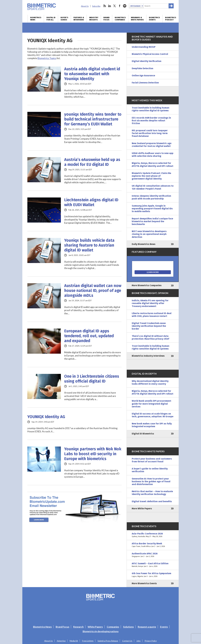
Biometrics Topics (47, 58)
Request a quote (147, 627)
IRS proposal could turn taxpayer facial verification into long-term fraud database (150, 133)
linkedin (110, 6)
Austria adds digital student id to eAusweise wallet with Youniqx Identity (92, 74)
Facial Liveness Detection (145, 83)
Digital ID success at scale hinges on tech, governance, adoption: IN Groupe (153, 415)
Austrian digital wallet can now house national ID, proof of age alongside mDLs (93, 291)
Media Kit (74, 641)
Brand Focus (107, 19)
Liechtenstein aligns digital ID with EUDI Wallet (91, 202)
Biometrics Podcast (171, 19)
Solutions (128, 627)
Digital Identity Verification (147, 61)
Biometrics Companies (120, 19)
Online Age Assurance (143, 76)
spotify (125, 6)
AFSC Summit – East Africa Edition (153, 565)
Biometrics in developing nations (101, 631)
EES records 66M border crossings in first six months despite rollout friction (151, 121)
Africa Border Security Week (153, 545)
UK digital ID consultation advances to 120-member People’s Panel (153, 187)
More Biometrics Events (144, 583)
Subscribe (96, 6)
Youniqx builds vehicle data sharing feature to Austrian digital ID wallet (89, 245)
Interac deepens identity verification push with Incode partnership (151, 197)
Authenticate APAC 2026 (153, 555)
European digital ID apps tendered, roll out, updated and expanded (89, 336)
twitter (115, 6)
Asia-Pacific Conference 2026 (153, 535)
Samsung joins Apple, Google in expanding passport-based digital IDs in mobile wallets (152, 209)
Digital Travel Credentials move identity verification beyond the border (149, 326)
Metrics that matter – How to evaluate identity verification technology (152, 493)
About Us (85, 6)
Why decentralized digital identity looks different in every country (150, 382)
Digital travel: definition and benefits (152, 501)
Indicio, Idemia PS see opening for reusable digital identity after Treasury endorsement (150, 303)
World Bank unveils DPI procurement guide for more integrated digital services (151, 404)
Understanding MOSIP (144, 47)
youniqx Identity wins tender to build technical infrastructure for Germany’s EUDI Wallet (93, 119)
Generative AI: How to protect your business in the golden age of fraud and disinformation (151, 481)
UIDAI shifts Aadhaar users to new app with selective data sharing (153, 155)
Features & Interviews (79, 19)
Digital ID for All (51, 19)
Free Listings (88, 641)
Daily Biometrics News (144, 244)
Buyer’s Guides (64, 19)
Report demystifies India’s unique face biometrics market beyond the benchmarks (152, 221)
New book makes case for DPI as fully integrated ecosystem (152, 425)
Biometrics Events (154, 19)
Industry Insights (94, 19)
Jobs (138, 641)
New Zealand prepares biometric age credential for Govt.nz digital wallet (152, 145)
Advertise (61, 641)
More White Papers (142, 509)
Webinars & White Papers (137, 19)
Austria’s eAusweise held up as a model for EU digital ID (92, 162)
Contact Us (127, 641)
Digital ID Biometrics (143, 434)
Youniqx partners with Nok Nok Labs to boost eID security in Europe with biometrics (93, 454)
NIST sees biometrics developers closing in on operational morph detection (149, 234)
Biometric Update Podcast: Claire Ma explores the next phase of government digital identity (151, 176)
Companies (113, 627)
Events (164, 627)
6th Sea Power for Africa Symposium (153, 575)
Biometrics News (36, 19)
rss (105, 6)
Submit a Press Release (108, 641)
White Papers (95, 627)
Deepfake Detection (143, 68)
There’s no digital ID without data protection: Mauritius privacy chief (150, 337)
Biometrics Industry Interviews (148, 356)
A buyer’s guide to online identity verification (150, 470)
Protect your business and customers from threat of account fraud (152, 460)
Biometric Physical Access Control (150, 54)
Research (78, 627)
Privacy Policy (151, 641)
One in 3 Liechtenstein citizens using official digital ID (92, 379)
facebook (120, 6)
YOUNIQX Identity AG (46, 417)
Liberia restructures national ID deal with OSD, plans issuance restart (152, 315)
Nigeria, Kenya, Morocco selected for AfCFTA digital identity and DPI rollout (152, 164)
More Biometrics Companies (147, 285)
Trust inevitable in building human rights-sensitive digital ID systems (151, 109)
